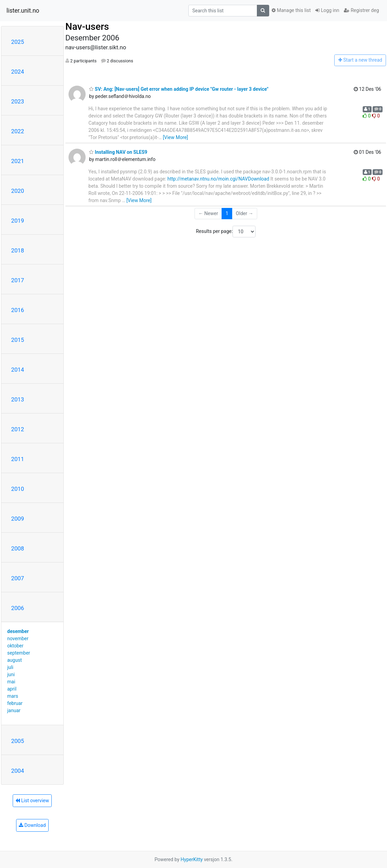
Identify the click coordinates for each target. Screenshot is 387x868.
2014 (18, 370)
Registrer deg (361, 10)
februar (15, 703)
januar (14, 710)
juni (11, 674)
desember (18, 631)
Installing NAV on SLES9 (118, 152)
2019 (18, 221)
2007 (18, 578)
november (18, 638)
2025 (18, 42)
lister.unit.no (23, 11)
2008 (18, 548)
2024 (18, 72)
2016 (18, 310)
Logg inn (327, 10)
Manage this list (291, 10)
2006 (18, 608)
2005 (18, 741)
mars (13, 696)
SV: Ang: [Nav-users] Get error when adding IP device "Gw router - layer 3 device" (179, 89)
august (15, 660)
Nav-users (87, 27)
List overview (32, 801)
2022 (18, 131)
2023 (18, 101)
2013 (18, 399)
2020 (18, 191)
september (19, 653)
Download (32, 825)
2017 (18, 280)
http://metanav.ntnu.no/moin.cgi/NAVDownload (218, 179)
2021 (18, 161)
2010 (18, 489)
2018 (18, 250)
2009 (18, 519)
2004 (18, 771)
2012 (18, 429)
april (12, 689)
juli (10, 667)
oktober (15, 646)
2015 (18, 340)
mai (11, 682)
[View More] (176, 137)
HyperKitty (192, 859)
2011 (18, 459)
